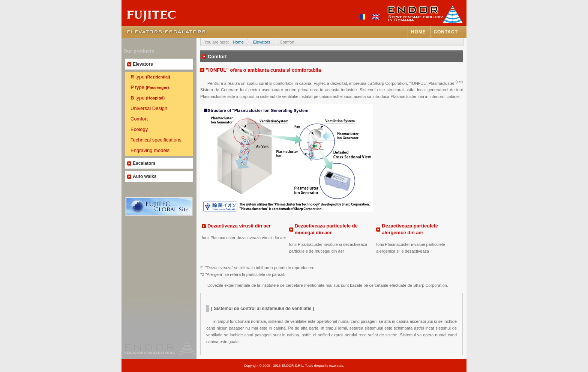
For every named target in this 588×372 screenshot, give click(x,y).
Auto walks (145, 176)
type (150, 77)
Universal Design (149, 108)
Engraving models (150, 150)
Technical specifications (156, 140)
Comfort (139, 119)
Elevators (143, 64)
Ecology (139, 129)
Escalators (144, 163)
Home (418, 32)
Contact (446, 32)
